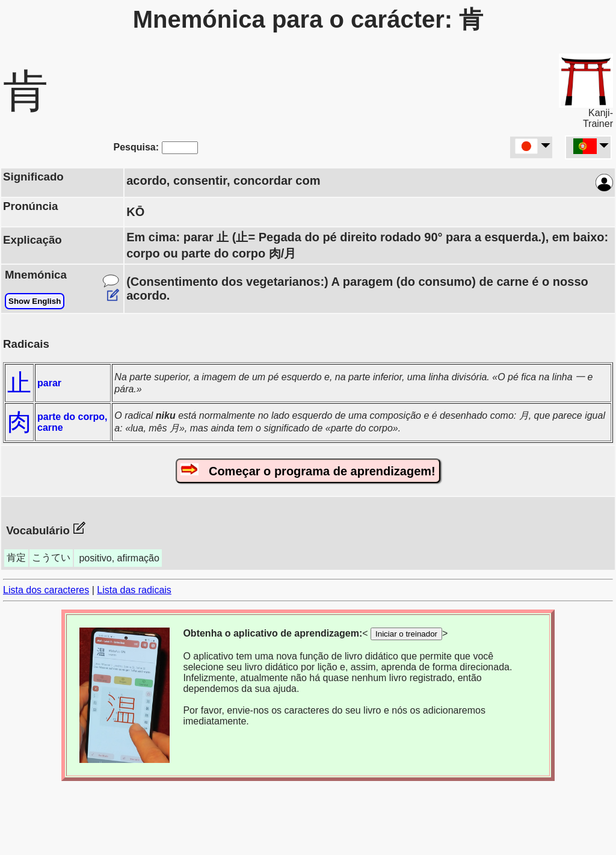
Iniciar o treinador (406, 634)
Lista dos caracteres (46, 590)
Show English (35, 301)
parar (49, 383)
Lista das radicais (134, 590)
